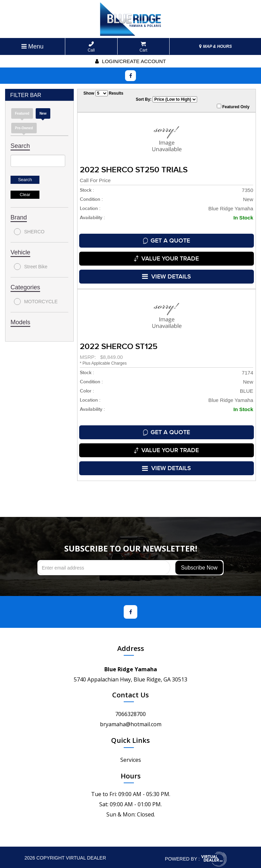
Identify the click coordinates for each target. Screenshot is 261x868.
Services (131, 756)
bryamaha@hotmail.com (131, 720)
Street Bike (31, 267)
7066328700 (130, 710)
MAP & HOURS (215, 46)
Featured (22, 113)
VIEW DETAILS (167, 275)
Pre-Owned (24, 128)
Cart (144, 47)
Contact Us (130, 691)
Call (91, 47)
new (43, 113)
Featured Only (233, 107)
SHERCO (29, 232)
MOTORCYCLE (36, 302)
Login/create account (130, 61)
